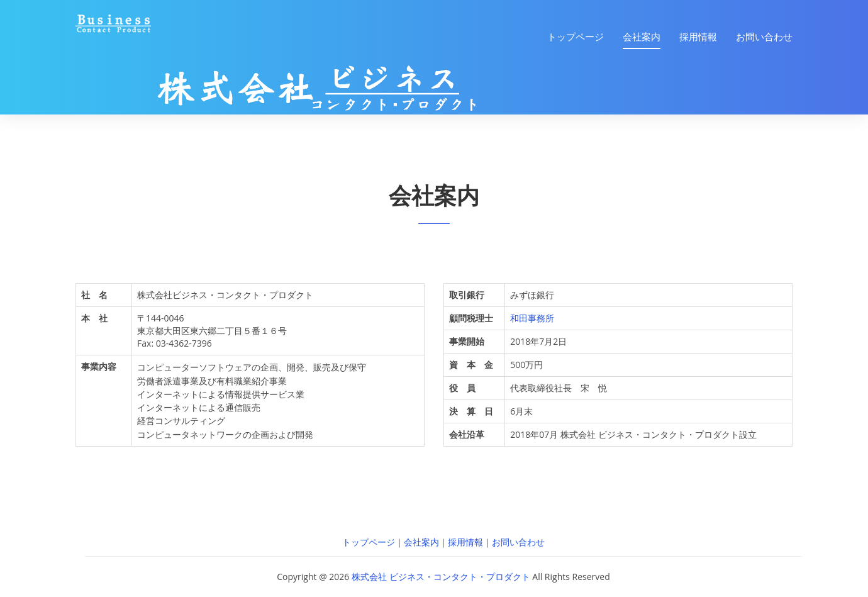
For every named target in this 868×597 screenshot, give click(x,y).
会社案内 (642, 36)
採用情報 (698, 36)
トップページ (576, 36)
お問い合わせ (764, 36)
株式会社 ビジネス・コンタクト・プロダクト (441, 577)
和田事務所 (532, 318)
